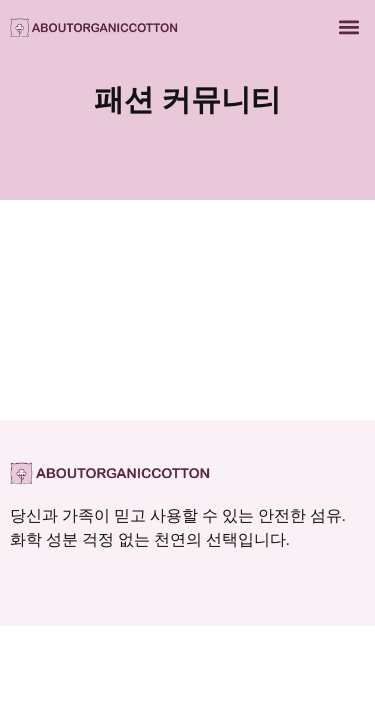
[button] (348, 26)
